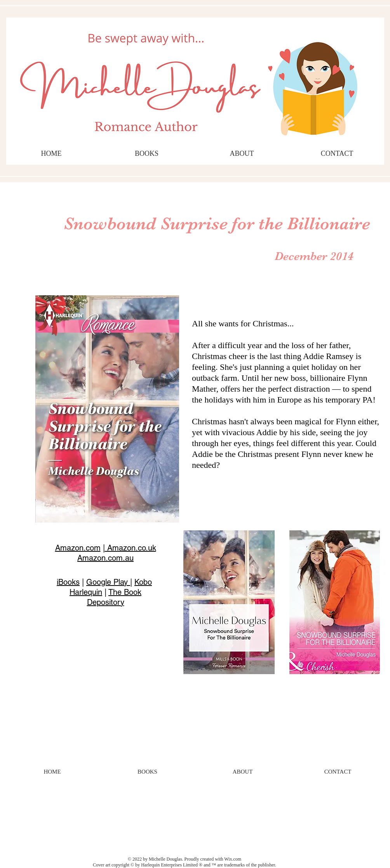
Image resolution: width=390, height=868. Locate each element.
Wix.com (233, 859)
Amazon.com (78, 548)
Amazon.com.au (105, 558)
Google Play (108, 582)
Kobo (143, 582)
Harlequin (86, 592)
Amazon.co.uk (131, 548)
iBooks (68, 582)
